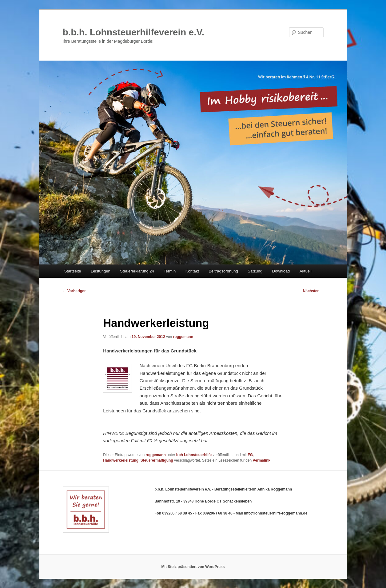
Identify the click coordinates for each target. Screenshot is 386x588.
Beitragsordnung (223, 271)
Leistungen (101, 271)
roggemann (183, 337)
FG (250, 455)
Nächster (313, 291)
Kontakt (192, 271)
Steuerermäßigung (157, 460)
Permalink (262, 460)
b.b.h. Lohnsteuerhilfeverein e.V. (134, 32)
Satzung (255, 271)
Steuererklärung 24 (137, 271)
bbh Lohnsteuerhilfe (194, 455)
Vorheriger (74, 291)
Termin (170, 271)
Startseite (73, 271)
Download (281, 271)
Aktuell (306, 271)
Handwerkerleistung (121, 460)
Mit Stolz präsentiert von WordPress (193, 567)
